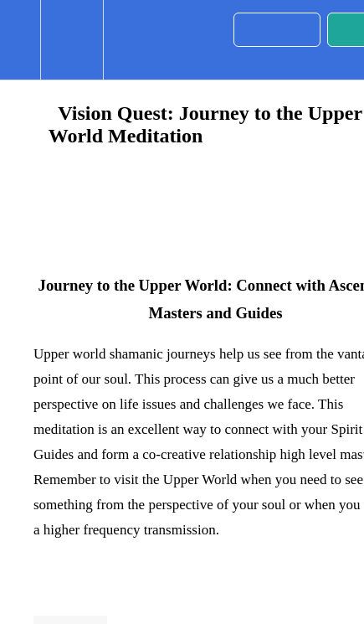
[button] (20, 40)
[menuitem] (72, 40)
